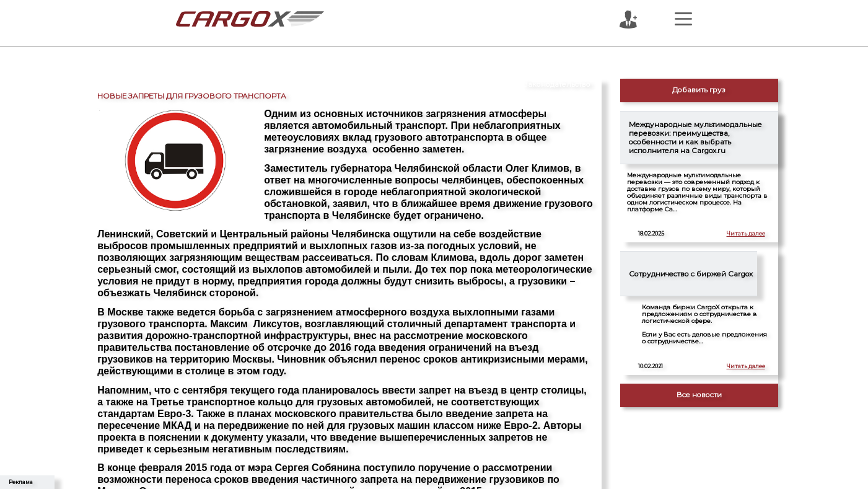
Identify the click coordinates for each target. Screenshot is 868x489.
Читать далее (746, 234)
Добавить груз (699, 90)
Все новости (699, 395)
